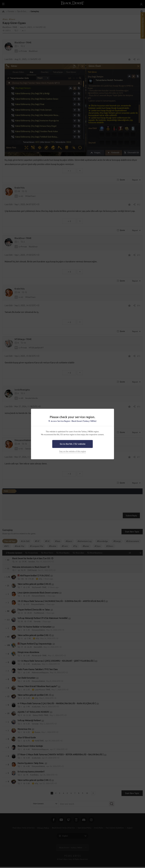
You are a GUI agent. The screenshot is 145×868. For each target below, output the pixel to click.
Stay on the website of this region (73, 451)
